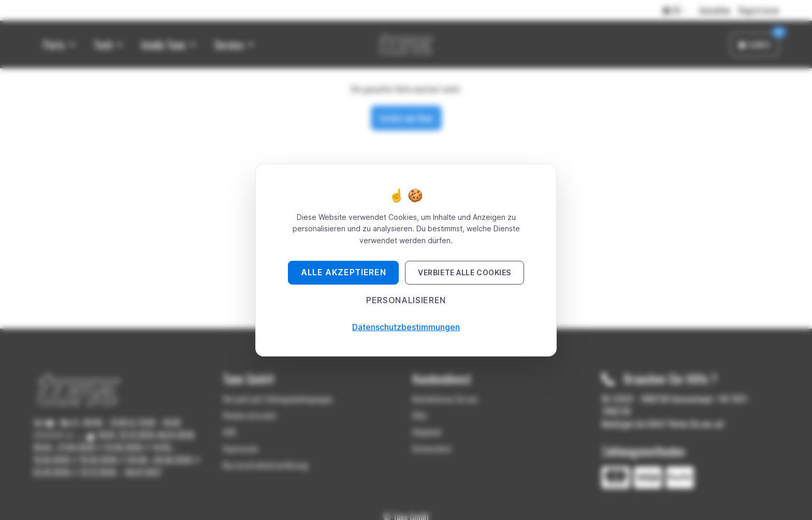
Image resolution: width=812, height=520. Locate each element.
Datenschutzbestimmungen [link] (406, 327)
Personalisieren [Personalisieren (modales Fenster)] (406, 300)
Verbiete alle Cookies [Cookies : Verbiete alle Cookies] (465, 272)
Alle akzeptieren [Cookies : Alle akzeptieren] (343, 272)
